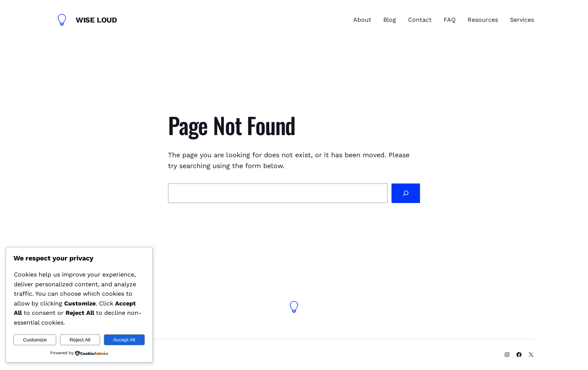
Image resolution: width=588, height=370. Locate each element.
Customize (35, 340)
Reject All (80, 340)
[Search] (406, 193)
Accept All (124, 340)
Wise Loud (96, 20)
